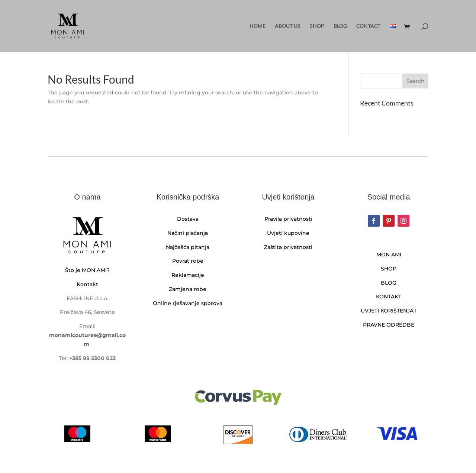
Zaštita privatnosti (288, 247)
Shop (317, 26)
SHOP (389, 269)
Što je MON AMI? (87, 270)
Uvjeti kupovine (288, 233)
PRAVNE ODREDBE (389, 325)
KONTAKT (389, 297)
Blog (340, 26)
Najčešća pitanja (188, 247)
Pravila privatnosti (288, 219)
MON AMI (389, 255)
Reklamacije (188, 275)
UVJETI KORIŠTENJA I (389, 311)
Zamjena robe (188, 289)
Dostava (188, 219)
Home (258, 26)
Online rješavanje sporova (188, 303)
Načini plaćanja (188, 233)
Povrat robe (188, 261)
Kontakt (87, 284)
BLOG (389, 283)
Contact (368, 26)
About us (288, 26)
